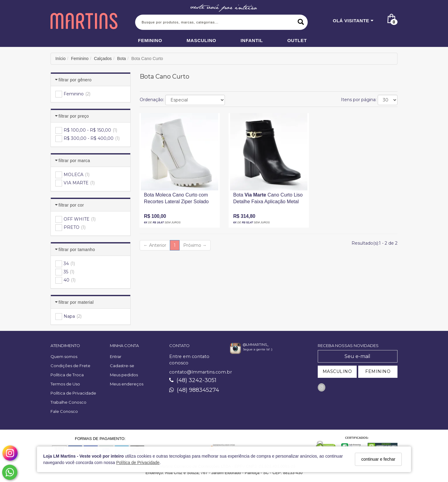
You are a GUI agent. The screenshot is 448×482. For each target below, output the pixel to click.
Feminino (150, 40)
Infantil (252, 40)
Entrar (116, 356)
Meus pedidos (124, 375)
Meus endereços (127, 384)
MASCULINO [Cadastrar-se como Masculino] (337, 371)
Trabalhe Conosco (68, 402)
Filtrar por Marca (74, 161)
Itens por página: (359, 100)
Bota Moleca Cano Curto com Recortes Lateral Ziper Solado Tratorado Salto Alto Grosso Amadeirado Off (176, 200)
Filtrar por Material (76, 302)
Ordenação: (152, 100)
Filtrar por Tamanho (77, 250)
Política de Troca (67, 375)
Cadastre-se (122, 366)
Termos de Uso (65, 384)
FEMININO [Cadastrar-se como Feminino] (378, 371)
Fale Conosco (64, 411)
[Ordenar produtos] (195, 100)
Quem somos (64, 356)
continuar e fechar (378, 459)
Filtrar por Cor (71, 205)
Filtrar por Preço (74, 116)
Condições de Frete (70, 366)
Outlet (297, 40)
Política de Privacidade (138, 463)
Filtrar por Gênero (75, 80)
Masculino (201, 40)
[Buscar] (301, 22)
